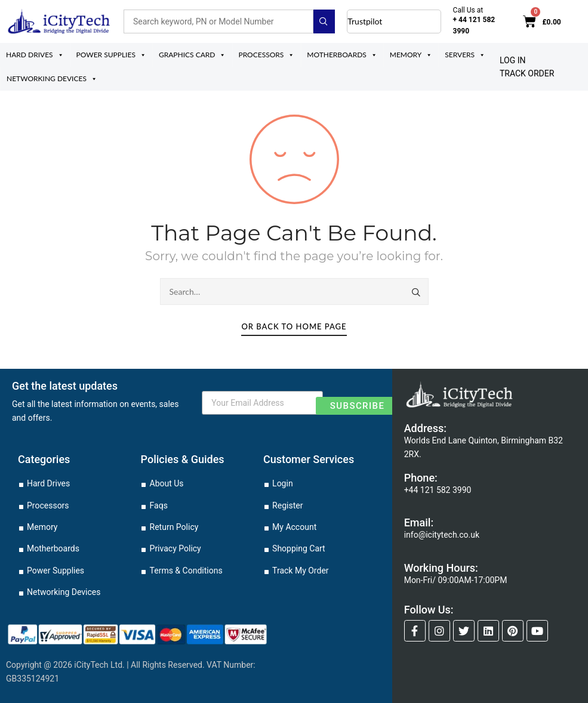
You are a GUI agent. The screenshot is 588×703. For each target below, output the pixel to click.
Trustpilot (365, 21)
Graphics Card (193, 55)
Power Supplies (111, 55)
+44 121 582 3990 (438, 490)
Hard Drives (35, 55)
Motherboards (342, 55)
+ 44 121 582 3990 (474, 25)
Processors (266, 55)
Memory (411, 55)
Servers (465, 55)
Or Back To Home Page (294, 326)
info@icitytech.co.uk (442, 535)
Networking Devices (52, 79)
